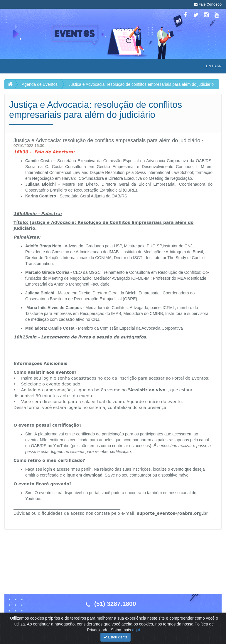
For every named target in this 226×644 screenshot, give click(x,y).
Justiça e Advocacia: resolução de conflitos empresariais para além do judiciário (141, 84)
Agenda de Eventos (40, 84)
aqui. (136, 639)
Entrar (214, 66)
